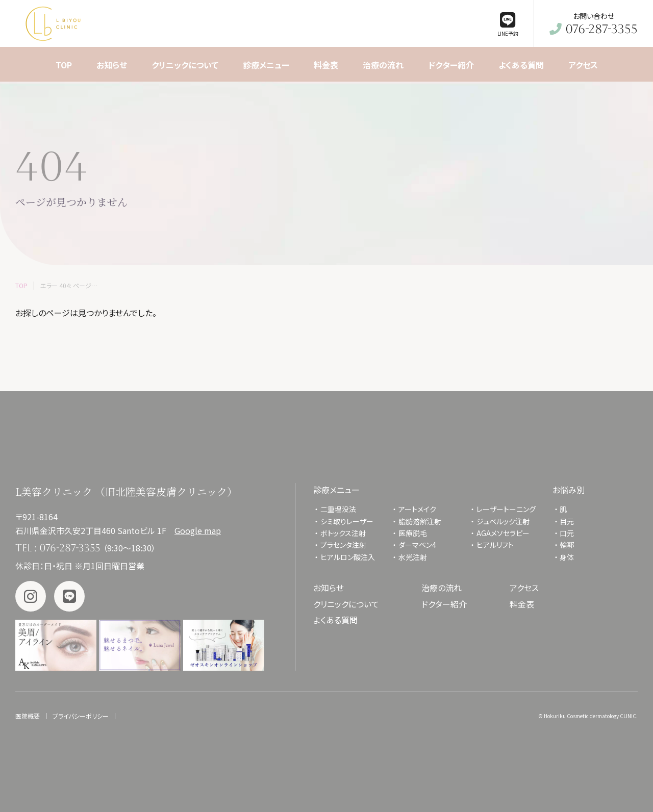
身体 (567, 557)
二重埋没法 (338, 509)
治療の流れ (442, 588)
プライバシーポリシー (81, 716)
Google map (198, 530)
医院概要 (28, 716)
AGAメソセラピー (503, 533)
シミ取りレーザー (350, 521)
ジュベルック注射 (503, 521)
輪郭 (567, 545)
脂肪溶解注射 (420, 521)
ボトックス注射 (343, 533)
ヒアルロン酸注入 (348, 557)
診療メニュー (336, 490)
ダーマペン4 (417, 545)
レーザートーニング (506, 509)
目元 (567, 521)
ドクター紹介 (444, 604)
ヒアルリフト (495, 545)
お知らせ (329, 588)
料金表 (522, 604)
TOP (21, 285)
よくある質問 (335, 620)
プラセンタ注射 (343, 545)
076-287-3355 (70, 548)
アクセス (524, 588)
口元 (567, 533)
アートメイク (417, 509)
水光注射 (413, 557)
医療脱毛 (413, 533)
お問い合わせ (594, 24)
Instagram (31, 596)
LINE (69, 596)
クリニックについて (346, 604)
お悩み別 (569, 490)
